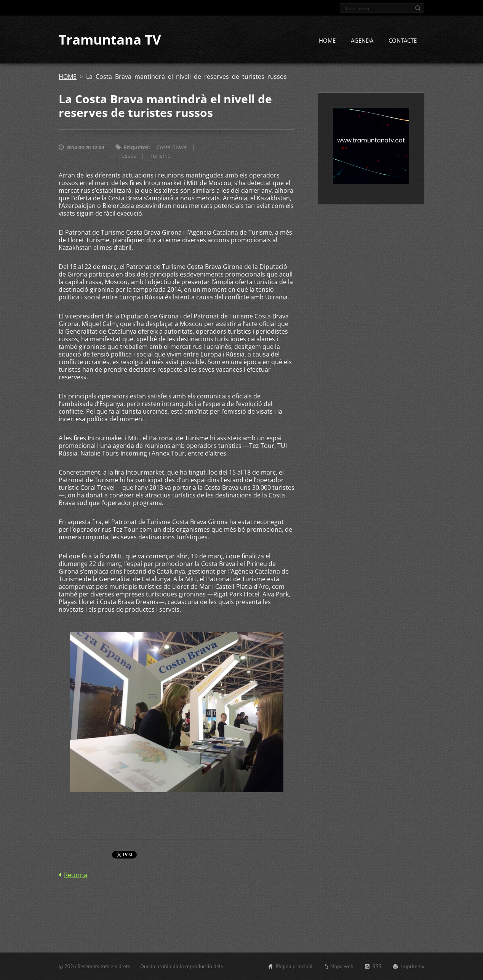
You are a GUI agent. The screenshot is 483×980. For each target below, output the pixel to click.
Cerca (418, 8)
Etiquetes (136, 148)
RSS (377, 966)
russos (128, 156)
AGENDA (362, 41)
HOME (327, 41)
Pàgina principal (294, 966)
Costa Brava (172, 148)
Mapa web (342, 966)
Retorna (76, 875)
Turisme (160, 156)
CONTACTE (403, 41)
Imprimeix (413, 966)
